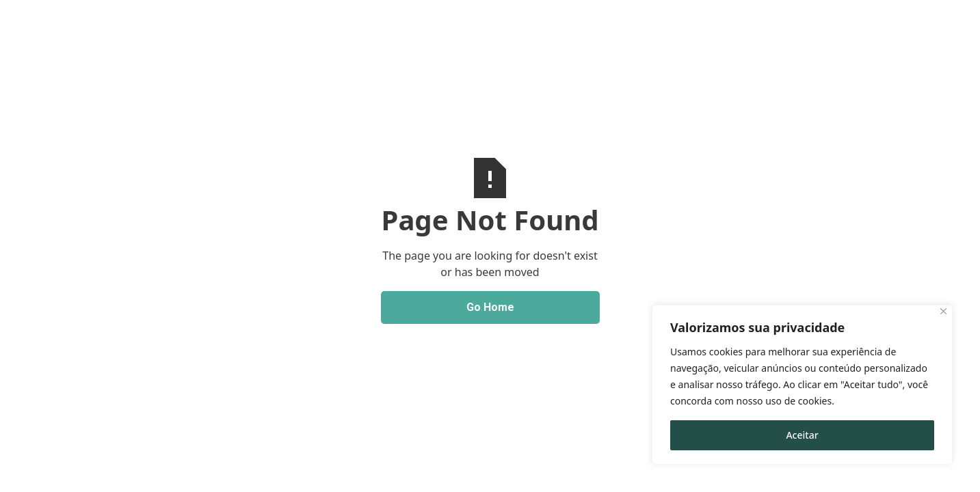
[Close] (943, 311)
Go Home (490, 307)
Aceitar (802, 435)
